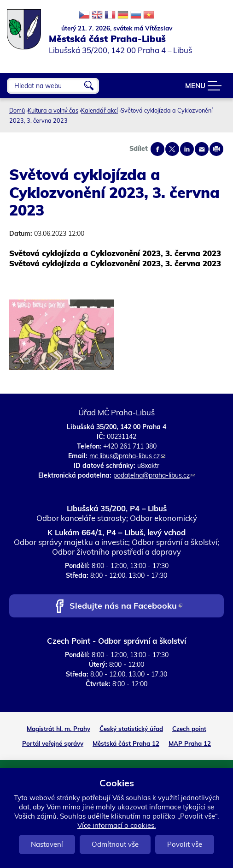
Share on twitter (172, 149)
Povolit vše (185, 844)
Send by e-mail (202, 149)
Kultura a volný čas (53, 110)
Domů (17, 110)
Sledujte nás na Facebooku (126, 607)
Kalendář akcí (99, 110)
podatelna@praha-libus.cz (154, 475)
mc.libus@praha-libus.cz (127, 456)
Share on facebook (157, 149)
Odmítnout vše (115, 844)
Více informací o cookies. (116, 825)
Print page (216, 149)
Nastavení (47, 844)
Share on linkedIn (187, 149)
